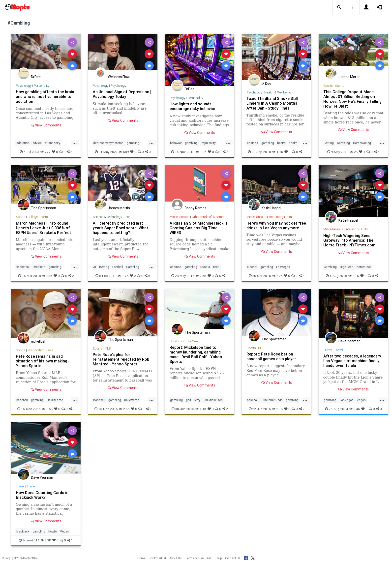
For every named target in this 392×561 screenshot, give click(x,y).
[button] (339, 7)
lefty (197, 400)
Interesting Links (280, 217)
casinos (253, 143)
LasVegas (283, 267)
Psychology (24, 86)
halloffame (132, 400)
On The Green (191, 341)
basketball (23, 267)
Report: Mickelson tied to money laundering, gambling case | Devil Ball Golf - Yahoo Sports (196, 354)
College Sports (38, 217)
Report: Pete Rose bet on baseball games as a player (271, 356)
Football (118, 267)
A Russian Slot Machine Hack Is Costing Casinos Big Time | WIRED (199, 228)
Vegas (361, 400)
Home (141, 558)
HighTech (347, 267)
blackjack (23, 531)
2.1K (354, 276)
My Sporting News (40, 350)
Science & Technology (107, 217)
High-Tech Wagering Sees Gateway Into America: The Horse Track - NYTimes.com (349, 240)
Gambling (343, 143)
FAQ (210, 558)
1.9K (201, 152)
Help (219, 558)
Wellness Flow (119, 77)
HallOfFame (55, 400)
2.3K (46, 540)
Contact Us (233, 558)
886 (47, 276)
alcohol (252, 267)
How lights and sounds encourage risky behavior (193, 106)
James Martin (349, 77)
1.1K (278, 152)
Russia (205, 267)
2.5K (201, 276)
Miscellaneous (180, 217)
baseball (22, 400)
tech (216, 267)
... (75, 143)
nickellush (39, 341)
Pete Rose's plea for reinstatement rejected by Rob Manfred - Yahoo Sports (121, 359)
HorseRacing (362, 143)
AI (95, 267)
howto (53, 531)
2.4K (355, 409)
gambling (133, 143)
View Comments (46, 125)
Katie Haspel (271, 208)
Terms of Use (194, 558)
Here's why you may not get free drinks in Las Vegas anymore (276, 225)
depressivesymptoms (108, 143)
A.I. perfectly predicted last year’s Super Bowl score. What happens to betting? (121, 228)
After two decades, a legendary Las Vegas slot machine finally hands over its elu (352, 361)
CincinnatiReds (272, 400)
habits (281, 143)
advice (37, 143)
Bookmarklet (157, 558)
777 (45, 152)
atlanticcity (53, 143)
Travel (328, 350)
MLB (108, 348)
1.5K (47, 409)
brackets (39, 267)
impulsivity (208, 143)
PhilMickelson (213, 400)
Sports (328, 86)
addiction (23, 143)
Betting (329, 143)
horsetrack (364, 267)
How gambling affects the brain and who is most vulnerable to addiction (45, 96)
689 (124, 152)
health (293, 143)
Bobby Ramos (196, 208)
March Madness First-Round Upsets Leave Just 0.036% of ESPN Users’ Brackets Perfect (44, 228)
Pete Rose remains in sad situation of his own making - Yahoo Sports (43, 361)
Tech (127, 217)
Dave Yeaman (349, 341)
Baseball (99, 400)
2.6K (124, 409)
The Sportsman (44, 208)
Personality (42, 86)
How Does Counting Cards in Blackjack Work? (42, 495)
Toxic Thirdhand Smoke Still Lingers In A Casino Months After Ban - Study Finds (272, 103)
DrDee (36, 77)
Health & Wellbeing (278, 92)
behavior (176, 143)
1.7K (123, 276)
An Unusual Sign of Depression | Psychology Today (122, 94)
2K (354, 152)
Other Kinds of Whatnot (208, 217)
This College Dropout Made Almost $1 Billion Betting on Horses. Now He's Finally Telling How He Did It (352, 99)
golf (189, 400)
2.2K (277, 276)
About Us (176, 558)
